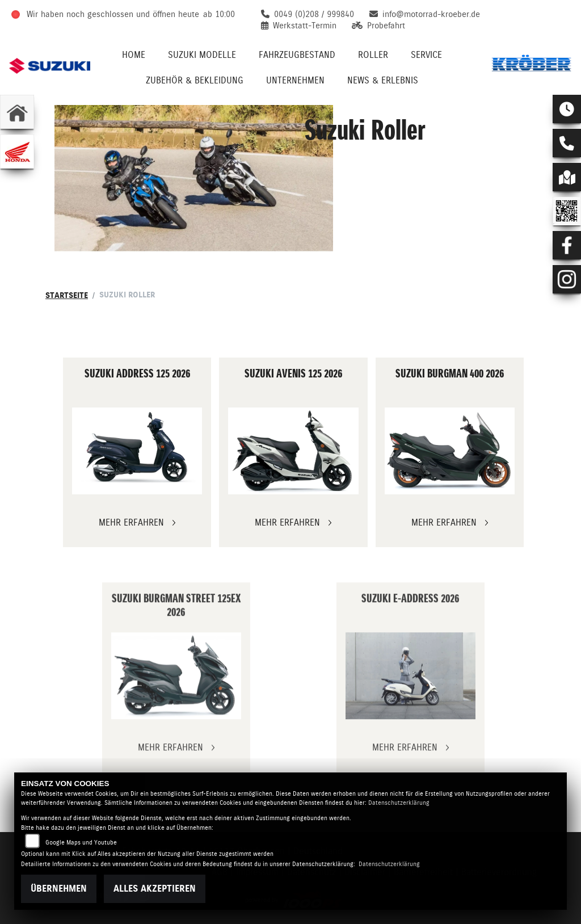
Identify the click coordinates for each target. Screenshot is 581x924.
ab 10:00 (219, 14)
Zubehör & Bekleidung (195, 80)
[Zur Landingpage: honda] (17, 152)
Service (426, 55)
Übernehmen (59, 889)
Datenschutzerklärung (399, 803)
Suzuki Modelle (202, 55)
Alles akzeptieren (155, 889)
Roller (373, 55)
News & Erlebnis (383, 80)
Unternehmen (295, 80)
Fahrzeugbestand (297, 55)
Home (134, 55)
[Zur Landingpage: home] (17, 112)
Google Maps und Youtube (81, 843)
